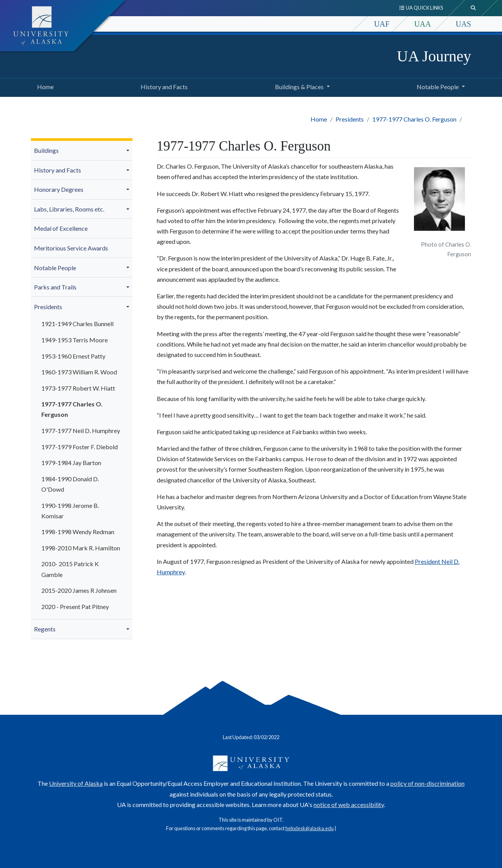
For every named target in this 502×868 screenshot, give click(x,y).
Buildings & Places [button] (299, 87)
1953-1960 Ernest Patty (73, 356)
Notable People (55, 268)
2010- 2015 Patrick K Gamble (70, 569)
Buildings (46, 150)
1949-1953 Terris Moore (75, 340)
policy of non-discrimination (427, 783)
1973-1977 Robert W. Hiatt (78, 388)
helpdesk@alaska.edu (310, 828)
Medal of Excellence (61, 228)
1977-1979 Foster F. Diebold (80, 447)
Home (44, 86)
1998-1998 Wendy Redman (78, 532)
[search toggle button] (473, 8)
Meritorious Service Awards (71, 248)
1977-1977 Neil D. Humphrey (81, 431)
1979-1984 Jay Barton (71, 463)
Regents (45, 629)
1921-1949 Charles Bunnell (77, 324)
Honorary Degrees (59, 189)
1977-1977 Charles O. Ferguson (414, 119)
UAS (463, 24)
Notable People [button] (438, 87)
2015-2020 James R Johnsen (79, 590)
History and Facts (163, 86)
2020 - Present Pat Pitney (75, 607)
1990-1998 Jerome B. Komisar (70, 511)
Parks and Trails (55, 287)
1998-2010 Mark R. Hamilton (81, 548)
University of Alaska (76, 783)
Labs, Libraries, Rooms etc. (69, 209)
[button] (129, 151)
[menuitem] (82, 151)
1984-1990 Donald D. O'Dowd (70, 484)
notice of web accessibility (349, 805)
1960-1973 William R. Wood (79, 372)
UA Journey (434, 56)
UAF (382, 24)
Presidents (350, 119)
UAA (423, 24)
